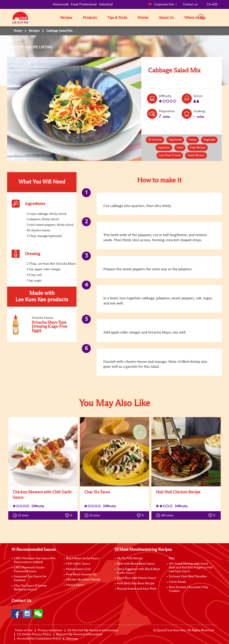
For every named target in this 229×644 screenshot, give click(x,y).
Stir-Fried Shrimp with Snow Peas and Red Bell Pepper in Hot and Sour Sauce (191, 568)
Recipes (66, 18)
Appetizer (164, 148)
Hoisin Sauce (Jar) (78, 569)
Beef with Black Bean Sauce (136, 564)
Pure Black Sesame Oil (81, 574)
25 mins (93, 515)
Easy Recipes (198, 148)
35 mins (22, 515)
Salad (180, 148)
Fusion (193, 140)
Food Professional (84, 4)
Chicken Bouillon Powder (83, 580)
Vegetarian (175, 140)
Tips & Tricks (117, 18)
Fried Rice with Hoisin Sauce (137, 578)
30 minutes (155, 140)
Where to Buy (195, 18)
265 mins (166, 515)
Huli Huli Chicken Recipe (178, 492)
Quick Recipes (196, 155)
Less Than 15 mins (170, 155)
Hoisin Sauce (75, 585)
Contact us (190, 4)
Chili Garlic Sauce (78, 564)
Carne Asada (177, 582)
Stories (143, 18)
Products (90, 18)
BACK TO (18, 47)
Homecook (61, 4)
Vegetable (209, 140)
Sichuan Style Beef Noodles (188, 576)
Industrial (106, 4)
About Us (166, 18)
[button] (219, 17)
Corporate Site (161, 4)
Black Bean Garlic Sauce (83, 558)
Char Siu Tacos (97, 492)
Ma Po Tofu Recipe (130, 558)
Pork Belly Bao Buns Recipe (136, 583)
